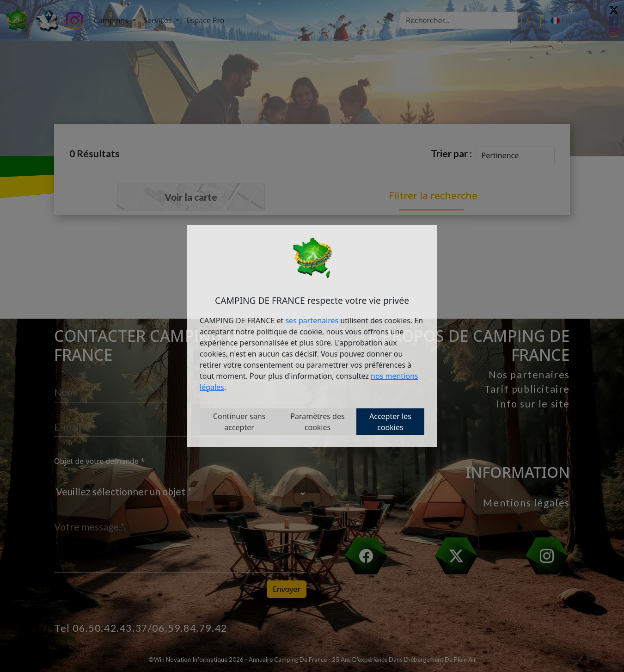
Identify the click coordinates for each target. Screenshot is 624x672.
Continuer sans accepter (239, 422)
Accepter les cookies (390, 422)
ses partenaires (312, 321)
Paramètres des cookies (317, 422)
